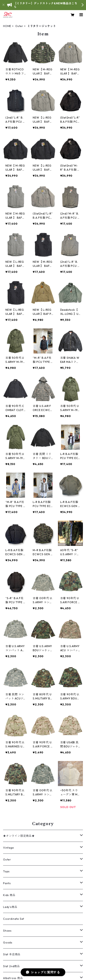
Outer (19, 26)
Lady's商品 (10, 907)
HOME (7, 26)
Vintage (9, 848)
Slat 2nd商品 (12, 966)
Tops (6, 871)
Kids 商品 (9, 895)
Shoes (7, 931)
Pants (7, 883)
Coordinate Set (14, 919)
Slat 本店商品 (12, 954)
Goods (8, 942)
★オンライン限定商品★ (19, 836)
